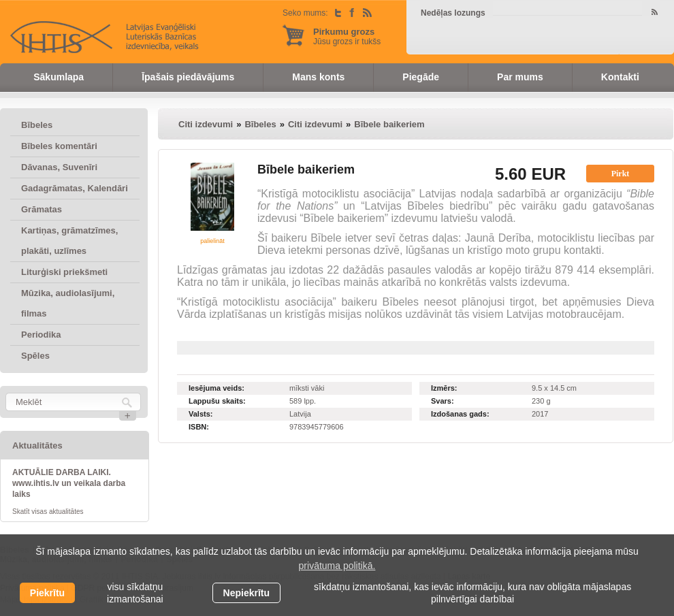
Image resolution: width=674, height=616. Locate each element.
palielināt (212, 241)
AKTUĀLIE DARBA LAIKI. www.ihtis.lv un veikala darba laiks (69, 483)
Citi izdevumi (206, 124)
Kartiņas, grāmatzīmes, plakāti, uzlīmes (69, 241)
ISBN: (199, 427)
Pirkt (621, 174)
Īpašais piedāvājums (188, 77)
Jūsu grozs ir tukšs (347, 36)
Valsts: (200, 414)
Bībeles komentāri (59, 146)
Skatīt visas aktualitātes (48, 512)
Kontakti (620, 77)
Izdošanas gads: (460, 414)
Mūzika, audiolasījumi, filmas (68, 303)
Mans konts (318, 77)
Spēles (35, 356)
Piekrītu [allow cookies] (47, 593)
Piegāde (421, 77)
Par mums (520, 77)
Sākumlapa (59, 77)
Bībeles (37, 125)
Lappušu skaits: (217, 401)
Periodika (41, 335)
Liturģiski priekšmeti (64, 272)
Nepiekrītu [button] (246, 593)
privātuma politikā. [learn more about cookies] (337, 566)
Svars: (443, 401)
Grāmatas (42, 209)
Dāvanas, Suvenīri (59, 167)
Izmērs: (444, 388)
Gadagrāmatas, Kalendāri (75, 188)
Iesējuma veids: (216, 388)
